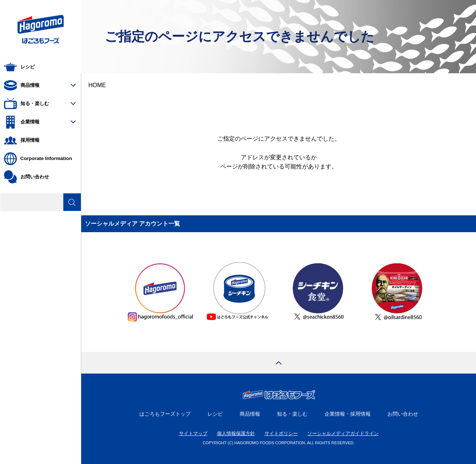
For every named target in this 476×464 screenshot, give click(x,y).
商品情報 (250, 414)
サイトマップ (193, 433)
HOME (97, 85)
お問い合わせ (403, 414)
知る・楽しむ (292, 414)
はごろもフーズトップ (165, 414)
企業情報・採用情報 (348, 414)
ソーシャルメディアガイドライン (343, 433)
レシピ (215, 414)
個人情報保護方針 (236, 433)
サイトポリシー (281, 433)
